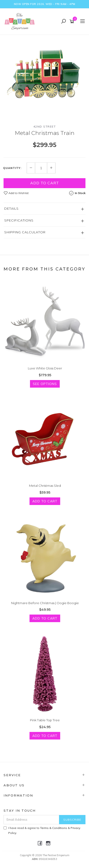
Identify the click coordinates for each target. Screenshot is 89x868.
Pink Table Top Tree (45, 720)
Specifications (19, 220)
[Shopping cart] (73, 22)
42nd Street (45, 126)
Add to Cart (45, 183)
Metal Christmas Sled (45, 486)
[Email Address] (31, 820)
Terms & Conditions (54, 828)
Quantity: (12, 168)
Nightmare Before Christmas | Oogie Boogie (45, 603)
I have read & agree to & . (42, 830)
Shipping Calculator (25, 232)
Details (11, 208)
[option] (44, 76)
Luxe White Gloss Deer (45, 368)
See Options (45, 384)
